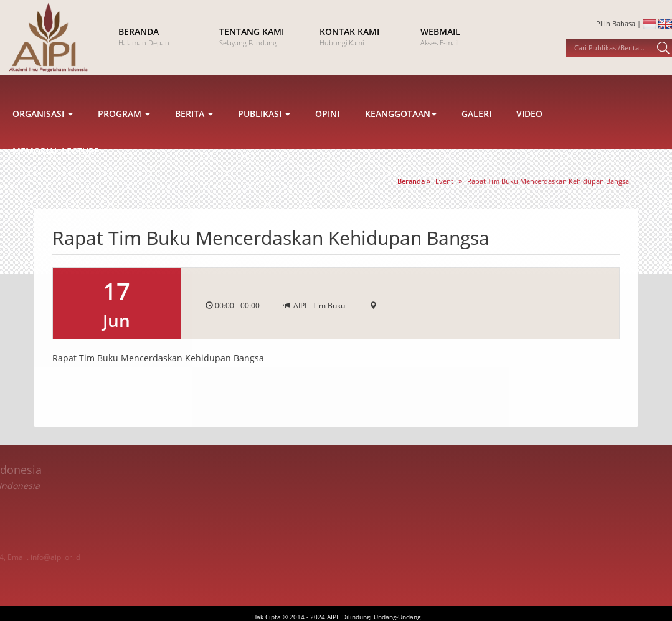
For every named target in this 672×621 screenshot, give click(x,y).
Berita (194, 140)
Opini (327, 140)
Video (529, 140)
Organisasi (43, 140)
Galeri (476, 140)
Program (124, 140)
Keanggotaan (401, 140)
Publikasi (264, 140)
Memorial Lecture (59, 177)
